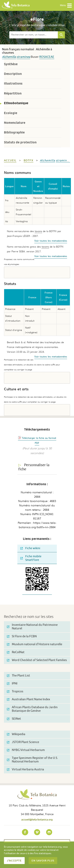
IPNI (12, 684)
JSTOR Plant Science (23, 742)
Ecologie (11, 113)
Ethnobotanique (16, 103)
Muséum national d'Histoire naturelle (35, 644)
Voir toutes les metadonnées (51, 241)
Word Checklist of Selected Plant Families (37, 660)
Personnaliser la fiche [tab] (34, 467)
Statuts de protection (20, 142)
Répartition (13, 93)
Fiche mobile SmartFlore (31, 558)
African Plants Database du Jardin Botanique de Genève (32, 709)
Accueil (10, 161)
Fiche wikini (30, 548)
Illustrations (13, 83)
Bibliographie (14, 132)
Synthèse (11, 64)
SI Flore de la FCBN (22, 636)
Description (13, 74)
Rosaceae (47, 57)
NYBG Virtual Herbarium (26, 750)
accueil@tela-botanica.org (37, 819)
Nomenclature (15, 123)
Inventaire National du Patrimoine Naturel (32, 627)
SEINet (14, 719)
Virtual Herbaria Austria (25, 769)
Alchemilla (9, 57)
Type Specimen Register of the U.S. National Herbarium (32, 760)
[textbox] (34, 35)
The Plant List (18, 676)
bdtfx (29, 161)
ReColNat (16, 652)
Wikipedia (16, 734)
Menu (66, 6)
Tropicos (15, 691)
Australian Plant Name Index (29, 699)
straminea (23, 57)
